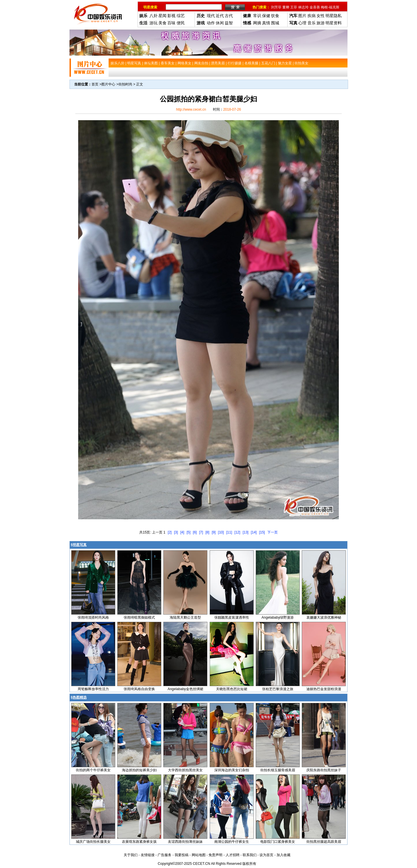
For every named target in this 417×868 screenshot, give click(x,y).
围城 (275, 23)
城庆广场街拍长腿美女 (93, 842)
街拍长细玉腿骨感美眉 (278, 770)
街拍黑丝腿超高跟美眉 (324, 842)
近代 (220, 16)
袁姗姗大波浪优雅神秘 (324, 617)
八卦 (153, 16)
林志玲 (303, 7)
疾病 (312, 16)
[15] (262, 532)
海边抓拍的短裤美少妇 (139, 770)
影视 (171, 16)
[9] (214, 532)
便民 (181, 23)
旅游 (321, 23)
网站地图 (199, 855)
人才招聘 (233, 855)
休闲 (220, 23)
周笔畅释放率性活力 (93, 689)
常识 (257, 16)
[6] (195, 532)
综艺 (181, 16)
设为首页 (266, 855)
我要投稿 (182, 855)
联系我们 (250, 855)
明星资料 (334, 23)
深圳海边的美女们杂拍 (232, 770)
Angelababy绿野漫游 (278, 617)
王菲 (294, 7)
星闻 (162, 16)
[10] (221, 532)
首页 (95, 84)
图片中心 (108, 84)
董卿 (286, 7)
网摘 (257, 23)
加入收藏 (284, 855)
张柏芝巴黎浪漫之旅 (278, 689)
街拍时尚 (125, 84)
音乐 (312, 23)
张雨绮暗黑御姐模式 (139, 617)
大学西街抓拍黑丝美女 (185, 770)
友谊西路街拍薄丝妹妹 (185, 842)
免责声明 (215, 855)
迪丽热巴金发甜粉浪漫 (324, 689)
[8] (207, 532)
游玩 (153, 23)
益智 (229, 23)
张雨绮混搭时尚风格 (93, 617)
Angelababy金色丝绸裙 (185, 689)
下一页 (272, 532)
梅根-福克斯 (330, 7)
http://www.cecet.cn (191, 109)
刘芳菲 (276, 7)
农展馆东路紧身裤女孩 (139, 842)
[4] (182, 532)
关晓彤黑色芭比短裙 (232, 689)
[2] (170, 532)
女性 (321, 16)
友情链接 (148, 855)
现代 (211, 16)
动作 (211, 23)
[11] (229, 532)
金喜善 (315, 7)
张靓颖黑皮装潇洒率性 (232, 617)
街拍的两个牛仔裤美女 (93, 770)
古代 (229, 16)
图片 (302, 16)
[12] (237, 532)
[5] (188, 532)
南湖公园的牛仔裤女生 (232, 842)
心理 (302, 23)
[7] (201, 532)
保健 (266, 16)
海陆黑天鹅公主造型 (185, 617)
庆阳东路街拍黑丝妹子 (324, 770)
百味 (171, 23)
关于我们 (131, 855)
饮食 (275, 16)
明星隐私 (334, 16)
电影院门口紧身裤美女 (278, 842)
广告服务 (164, 855)
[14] (254, 532)
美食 (162, 23)
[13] (246, 532)
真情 (266, 23)
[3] (176, 532)
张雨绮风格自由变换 (139, 689)
